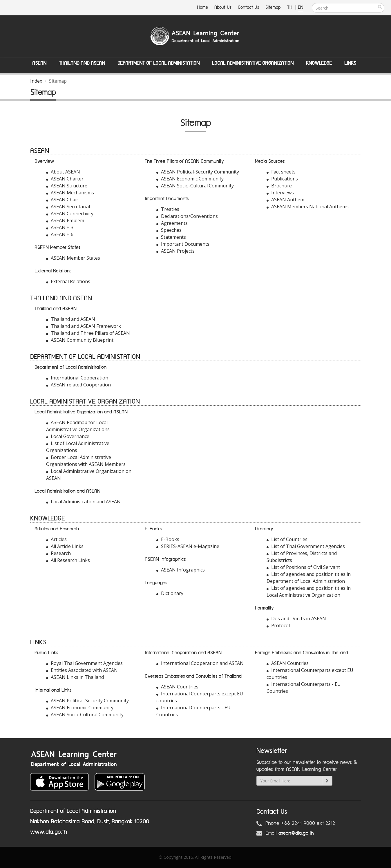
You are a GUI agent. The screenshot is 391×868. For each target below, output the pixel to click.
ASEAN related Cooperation (78, 385)
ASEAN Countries (177, 687)
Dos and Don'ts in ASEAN (296, 619)
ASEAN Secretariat (68, 207)
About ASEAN (63, 172)
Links (350, 63)
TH (290, 7)
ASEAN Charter (65, 179)
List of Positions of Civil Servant (303, 567)
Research (58, 553)
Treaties (168, 209)
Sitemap (273, 7)
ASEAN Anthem (285, 200)
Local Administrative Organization (253, 63)
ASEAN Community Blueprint (80, 340)
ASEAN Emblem (65, 220)
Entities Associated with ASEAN (82, 670)
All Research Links (68, 560)
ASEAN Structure (67, 186)
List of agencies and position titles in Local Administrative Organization (309, 592)
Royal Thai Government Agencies (84, 663)
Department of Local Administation (159, 63)
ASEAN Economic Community (190, 179)
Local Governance (68, 436)
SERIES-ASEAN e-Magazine (188, 546)
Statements (171, 237)
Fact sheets (281, 172)
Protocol (278, 625)
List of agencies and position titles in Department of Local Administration (309, 578)
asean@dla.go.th (296, 833)
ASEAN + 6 (60, 234)
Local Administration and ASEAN (83, 502)
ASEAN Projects (175, 251)
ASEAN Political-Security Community (198, 172)
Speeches (169, 230)
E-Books (168, 539)
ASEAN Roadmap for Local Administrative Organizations (78, 426)
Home (202, 7)
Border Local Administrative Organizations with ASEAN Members (86, 461)
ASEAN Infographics (181, 570)
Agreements (172, 223)
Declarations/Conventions (187, 216)
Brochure (279, 186)
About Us (223, 7)
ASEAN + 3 (60, 227)
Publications (282, 179)
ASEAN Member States (73, 258)
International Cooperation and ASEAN (200, 663)
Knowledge (319, 63)
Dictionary (170, 593)
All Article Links (65, 546)
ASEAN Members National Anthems (308, 207)
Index (36, 81)
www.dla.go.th (49, 832)
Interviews (280, 193)
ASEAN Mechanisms (70, 193)
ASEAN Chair (62, 200)
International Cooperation (77, 378)
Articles (56, 539)
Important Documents (183, 244)
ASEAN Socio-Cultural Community (195, 186)
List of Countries (287, 539)
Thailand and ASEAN (82, 63)
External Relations (68, 281)
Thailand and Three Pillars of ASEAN (88, 333)
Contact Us (248, 7)
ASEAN (39, 63)
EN (301, 7)
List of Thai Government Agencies (306, 546)
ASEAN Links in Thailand (75, 677)
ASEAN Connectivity (70, 214)
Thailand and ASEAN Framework (84, 326)
